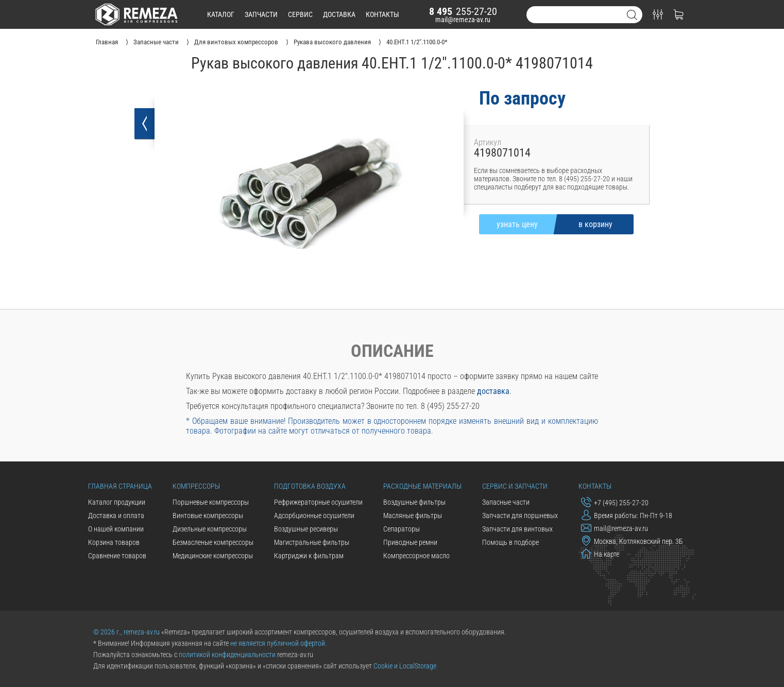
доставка (339, 14)
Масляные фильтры (413, 516)
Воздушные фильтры (414, 502)
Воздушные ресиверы (306, 529)
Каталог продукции (117, 502)
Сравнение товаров (117, 556)
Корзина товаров (114, 542)
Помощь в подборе (510, 542)
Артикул (488, 142)
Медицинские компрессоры (213, 556)
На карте (600, 554)
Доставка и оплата (116, 516)
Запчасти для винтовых (517, 529)
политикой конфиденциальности (227, 655)
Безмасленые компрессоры (213, 542)
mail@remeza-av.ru (463, 20)
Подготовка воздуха (310, 486)
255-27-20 (463, 11)
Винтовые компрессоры (208, 516)
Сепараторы (402, 529)
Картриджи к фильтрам (309, 556)
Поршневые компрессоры (211, 502)
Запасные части (506, 502)
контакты (382, 14)
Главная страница (120, 486)
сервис (300, 14)
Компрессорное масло (416, 556)
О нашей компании (116, 529)
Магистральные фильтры (312, 542)
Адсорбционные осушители (314, 516)
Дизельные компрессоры (210, 529)
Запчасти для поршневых (520, 516)
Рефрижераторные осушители (318, 502)
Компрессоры (196, 486)
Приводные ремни (410, 542)
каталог (221, 14)
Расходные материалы (422, 486)
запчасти (261, 14)
